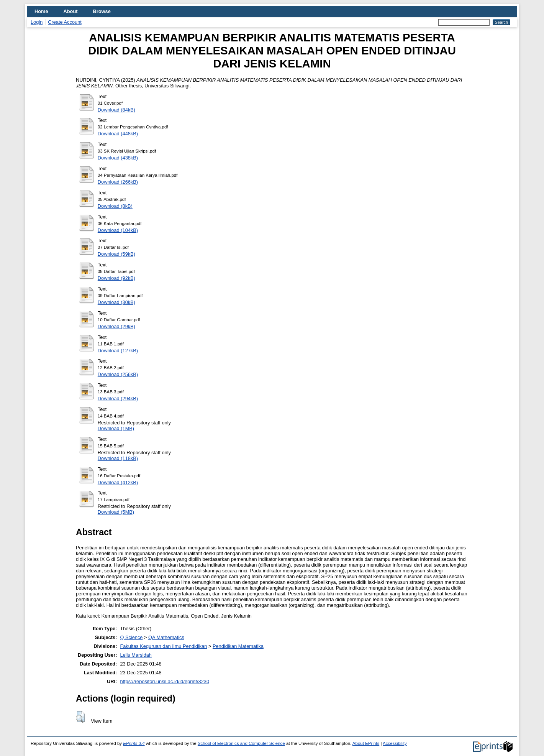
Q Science (131, 637)
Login (37, 22)
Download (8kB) (115, 206)
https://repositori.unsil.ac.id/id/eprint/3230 (165, 681)
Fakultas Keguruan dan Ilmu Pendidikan (163, 646)
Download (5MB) (116, 512)
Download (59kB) (116, 254)
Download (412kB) (118, 482)
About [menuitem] (71, 11)
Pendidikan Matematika (238, 646)
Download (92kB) (116, 278)
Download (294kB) (118, 399)
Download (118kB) (118, 458)
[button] (80, 717)
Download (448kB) (118, 134)
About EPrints (366, 743)
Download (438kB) (118, 158)
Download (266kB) (118, 182)
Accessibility (395, 743)
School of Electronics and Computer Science (241, 743)
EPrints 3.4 (134, 743)
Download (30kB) (116, 302)
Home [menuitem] (41, 11)
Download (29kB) (116, 326)
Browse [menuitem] (102, 11)
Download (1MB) (116, 428)
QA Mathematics (166, 637)
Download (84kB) (116, 110)
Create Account (65, 22)
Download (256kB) (118, 374)
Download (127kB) (118, 351)
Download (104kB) (118, 230)
